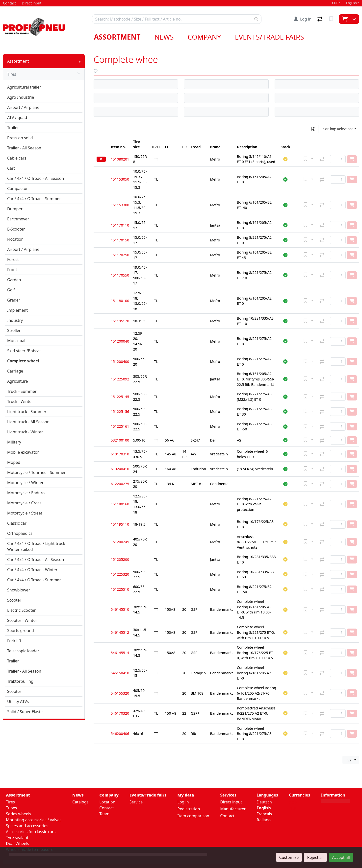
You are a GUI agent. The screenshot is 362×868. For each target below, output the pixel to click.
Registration (189, 809)
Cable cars (17, 158)
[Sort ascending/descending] (313, 129)
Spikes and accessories (27, 826)
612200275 (120, 484)
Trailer (13, 128)
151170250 (120, 255)
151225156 (120, 411)
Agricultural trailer (24, 87)
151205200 (120, 559)
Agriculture (17, 381)
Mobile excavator (23, 452)
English (351, 3)
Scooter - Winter (22, 620)
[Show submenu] (80, 61)
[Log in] (303, 19)
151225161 (120, 426)
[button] (285, 159)
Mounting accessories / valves (34, 820)
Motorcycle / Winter (25, 483)
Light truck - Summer (27, 412)
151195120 (120, 321)
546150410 (120, 673)
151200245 (120, 542)
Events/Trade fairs (270, 37)
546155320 (120, 693)
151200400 (120, 362)
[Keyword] (172, 19)
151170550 (120, 275)
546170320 (120, 713)
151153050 (120, 179)
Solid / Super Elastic (25, 712)
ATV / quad (17, 117)
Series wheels (19, 814)
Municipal (16, 341)
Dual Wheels (17, 844)
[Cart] (345, 19)
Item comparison (193, 816)
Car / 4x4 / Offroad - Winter (32, 570)
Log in (183, 802)
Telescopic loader (23, 651)
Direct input (231, 802)
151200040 (120, 341)
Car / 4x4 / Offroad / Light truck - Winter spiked (37, 546)
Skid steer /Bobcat (24, 351)
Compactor (17, 188)
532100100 (120, 440)
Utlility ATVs (18, 702)
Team (104, 814)
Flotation (15, 239)
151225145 (120, 397)
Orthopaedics (20, 533)
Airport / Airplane (23, 107)
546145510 (120, 609)
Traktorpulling (20, 681)
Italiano (264, 820)
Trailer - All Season (24, 148)
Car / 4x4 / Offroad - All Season (36, 178)
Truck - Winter (20, 401)
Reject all (315, 857)
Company (204, 37)
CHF (335, 3)
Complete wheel (23, 361)
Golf (11, 290)
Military (14, 442)
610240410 (120, 469)
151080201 (120, 159)
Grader (14, 300)
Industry (15, 320)
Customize (289, 857)
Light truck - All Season (28, 422)
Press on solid (20, 138)
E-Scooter (16, 229)
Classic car (17, 523)
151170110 (120, 225)
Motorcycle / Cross (24, 503)
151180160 (120, 504)
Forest (13, 259)
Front (12, 270)
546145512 (120, 632)
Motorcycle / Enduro (26, 493)
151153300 (120, 205)
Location (107, 802)
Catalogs (80, 802)
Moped (14, 462)
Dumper (15, 209)
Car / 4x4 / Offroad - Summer (34, 199)
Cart (11, 168)
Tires (44, 74)
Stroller (14, 330)
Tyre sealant (17, 838)
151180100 (120, 301)
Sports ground (21, 631)
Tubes (12, 808)
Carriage (15, 371)
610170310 (120, 454)
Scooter (14, 600)
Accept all (341, 857)
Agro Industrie (21, 97)
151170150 (120, 240)
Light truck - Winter (25, 432)
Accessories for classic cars (31, 832)
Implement (17, 310)
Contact (106, 808)
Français (264, 814)
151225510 (120, 589)
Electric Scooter (21, 610)
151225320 (120, 574)
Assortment (117, 37)
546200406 (120, 734)
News (164, 37)
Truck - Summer (22, 391)
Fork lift (14, 641)
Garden (14, 280)
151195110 (120, 524)
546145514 (120, 653)
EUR (293, 809)
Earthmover (18, 219)
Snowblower (19, 590)
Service (136, 802)
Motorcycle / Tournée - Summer (36, 472)
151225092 (120, 379)
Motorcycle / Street (25, 513)
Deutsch (264, 802)
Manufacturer (233, 809)
